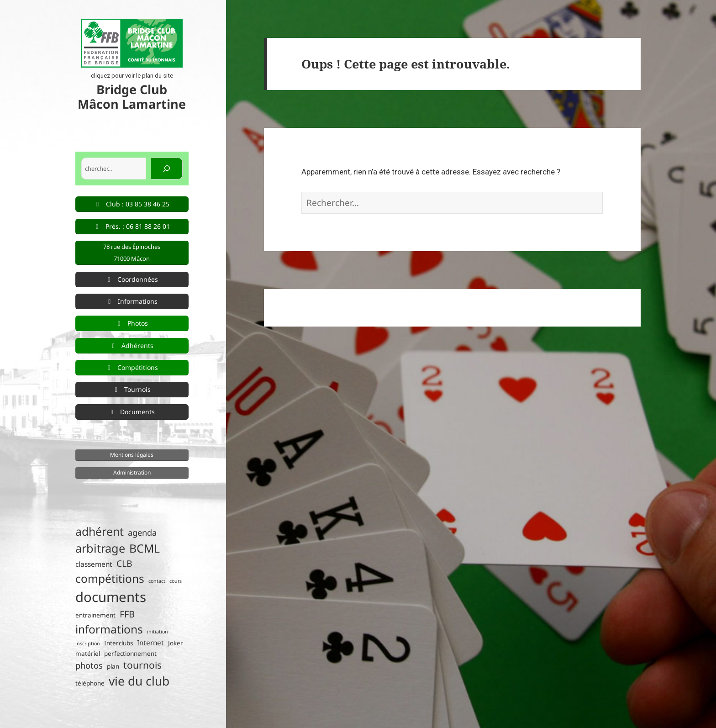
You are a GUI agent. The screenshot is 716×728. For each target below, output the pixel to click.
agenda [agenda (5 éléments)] (142, 533)
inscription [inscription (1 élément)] (88, 644)
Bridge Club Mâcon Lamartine (132, 97)
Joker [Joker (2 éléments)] (176, 643)
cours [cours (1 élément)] (176, 581)
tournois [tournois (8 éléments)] (142, 665)
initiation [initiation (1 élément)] (158, 632)
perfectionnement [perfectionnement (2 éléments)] (130, 654)
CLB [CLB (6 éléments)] (124, 563)
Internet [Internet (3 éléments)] (150, 643)
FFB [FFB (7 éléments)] (127, 614)
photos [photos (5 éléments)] (89, 665)
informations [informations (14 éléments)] (109, 629)
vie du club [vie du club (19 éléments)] (139, 681)
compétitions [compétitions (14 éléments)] (110, 578)
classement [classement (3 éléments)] (94, 564)
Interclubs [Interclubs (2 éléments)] (118, 643)
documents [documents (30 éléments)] (111, 597)
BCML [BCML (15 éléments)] (145, 548)
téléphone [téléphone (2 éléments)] (90, 683)
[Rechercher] (167, 169)
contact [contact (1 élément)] (157, 581)
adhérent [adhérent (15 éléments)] (100, 531)
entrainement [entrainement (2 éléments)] (95, 615)
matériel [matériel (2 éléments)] (88, 654)
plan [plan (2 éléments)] (113, 666)
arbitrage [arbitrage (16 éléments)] (100, 548)
